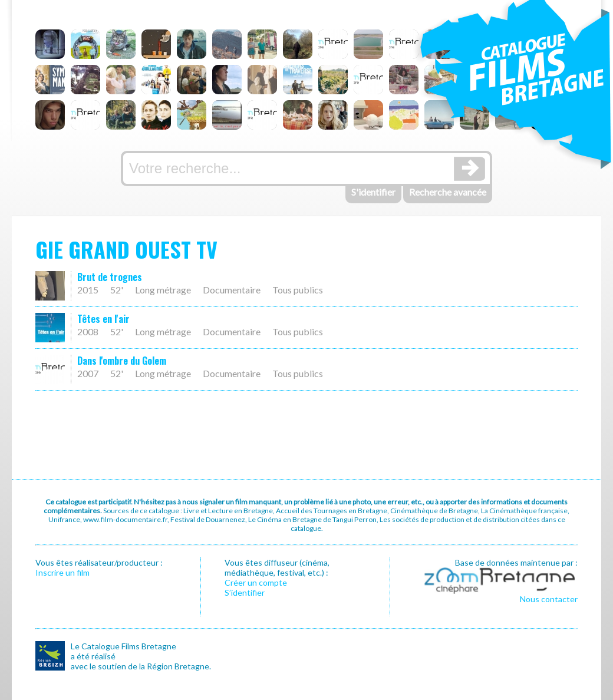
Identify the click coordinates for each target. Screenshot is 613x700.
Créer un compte (256, 582)
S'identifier (373, 192)
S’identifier (245, 592)
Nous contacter (549, 599)
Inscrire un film (62, 572)
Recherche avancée (448, 192)
